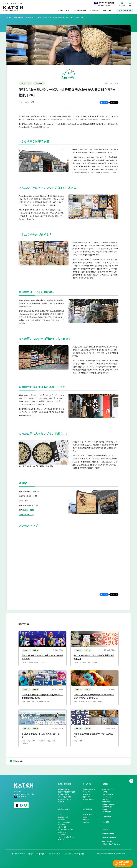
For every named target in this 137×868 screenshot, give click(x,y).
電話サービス (86, 794)
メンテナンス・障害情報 (64, 822)
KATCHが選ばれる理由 (65, 797)
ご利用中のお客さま (64, 809)
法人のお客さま (107, 812)
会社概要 (105, 792)
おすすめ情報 (62, 825)
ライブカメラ (86, 822)
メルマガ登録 (62, 835)
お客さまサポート (63, 820)
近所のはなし (18, 761)
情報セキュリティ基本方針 (37, 854)
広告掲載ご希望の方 (109, 833)
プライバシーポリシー (55, 854)
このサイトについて (19, 854)
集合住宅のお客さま (64, 794)
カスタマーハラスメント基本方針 (75, 854)
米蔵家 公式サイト (25, 515)
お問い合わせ (107, 10)
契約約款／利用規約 (88, 799)
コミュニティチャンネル (89, 815)
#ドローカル (23, 102)
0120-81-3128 (29, 510)
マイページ (61, 815)
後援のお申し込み (107, 807)
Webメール (61, 832)
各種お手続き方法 (63, 817)
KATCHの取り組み (108, 794)
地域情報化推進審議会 (109, 804)
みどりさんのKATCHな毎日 (66, 829)
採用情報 (105, 809)
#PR (33, 102)
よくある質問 (106, 822)
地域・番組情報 (80, 10)
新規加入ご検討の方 (64, 784)
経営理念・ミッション (108, 789)
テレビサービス (87, 792)
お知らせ (105, 829)
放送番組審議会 (107, 802)
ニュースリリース (107, 797)
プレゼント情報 (62, 827)
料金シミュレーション (64, 799)
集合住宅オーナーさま (109, 837)
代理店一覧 (61, 802)
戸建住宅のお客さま (64, 789)
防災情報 (85, 817)
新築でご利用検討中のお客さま (67, 792)
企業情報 (95, 10)
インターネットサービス (89, 789)
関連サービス (86, 797)
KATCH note (106, 799)
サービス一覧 (64, 10)
